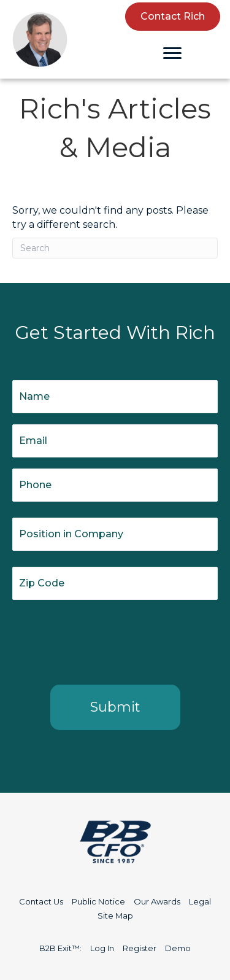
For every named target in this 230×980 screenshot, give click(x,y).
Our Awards (157, 901)
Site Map (115, 916)
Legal (200, 901)
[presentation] (105, 640)
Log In (102, 948)
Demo (178, 948)
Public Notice (98, 901)
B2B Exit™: (60, 948)
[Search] (115, 248)
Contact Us (41, 901)
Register (140, 948)
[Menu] (172, 53)
